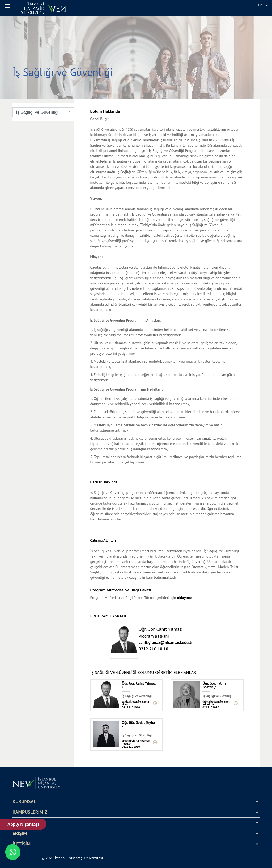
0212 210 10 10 (153, 649)
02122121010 (131, 747)
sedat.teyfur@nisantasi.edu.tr (136, 742)
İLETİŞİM (22, 844)
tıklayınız (184, 598)
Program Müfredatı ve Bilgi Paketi (121, 590)
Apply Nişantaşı (23, 824)
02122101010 (131, 707)
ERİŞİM (20, 833)
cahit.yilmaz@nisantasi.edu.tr (165, 642)
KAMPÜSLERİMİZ (30, 812)
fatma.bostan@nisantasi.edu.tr (216, 703)
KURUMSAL (24, 801)
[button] (8, 6)
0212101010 (211, 707)
